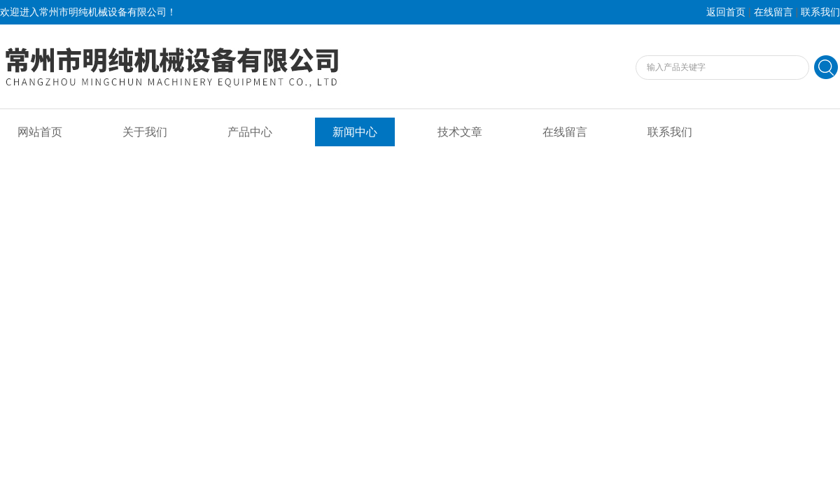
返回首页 (726, 12)
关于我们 (145, 132)
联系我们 (820, 12)
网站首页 (40, 132)
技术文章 (460, 132)
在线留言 (773, 12)
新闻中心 (355, 132)
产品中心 (250, 132)
